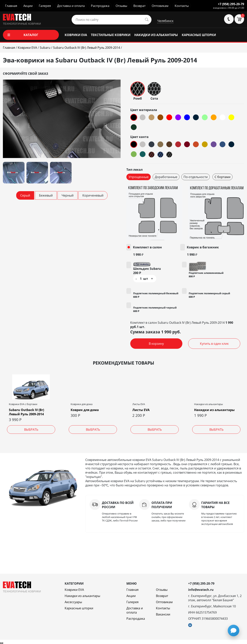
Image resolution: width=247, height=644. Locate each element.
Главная (11, 6)
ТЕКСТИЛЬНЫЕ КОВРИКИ (111, 35)
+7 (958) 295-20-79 (231, 4)
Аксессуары (73, 602)
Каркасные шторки (79, 608)
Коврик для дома (85, 410)
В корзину (156, 344)
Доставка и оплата (71, 6)
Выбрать (31, 430)
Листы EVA (141, 410)
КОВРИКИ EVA (76, 35)
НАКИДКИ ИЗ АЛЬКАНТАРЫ (156, 35)
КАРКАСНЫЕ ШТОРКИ (199, 35)
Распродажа (100, 6)
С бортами (222, 177)
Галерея (45, 6)
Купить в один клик (214, 344)
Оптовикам (160, 6)
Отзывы (121, 6)
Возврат (139, 6)
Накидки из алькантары (214, 410)
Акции (28, 6)
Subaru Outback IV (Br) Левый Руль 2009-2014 (26, 412)
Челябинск (165, 21)
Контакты (182, 6)
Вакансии (163, 614)
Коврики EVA (74, 590)
